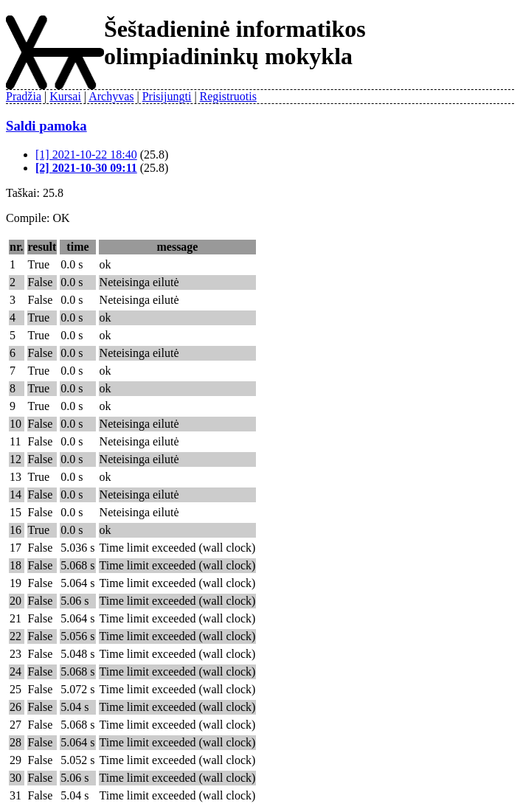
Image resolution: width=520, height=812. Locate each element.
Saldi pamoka (46, 126)
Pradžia (24, 96)
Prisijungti (167, 96)
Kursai (65, 96)
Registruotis (228, 96)
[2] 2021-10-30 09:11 (86, 168)
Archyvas (111, 96)
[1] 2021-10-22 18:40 (86, 155)
